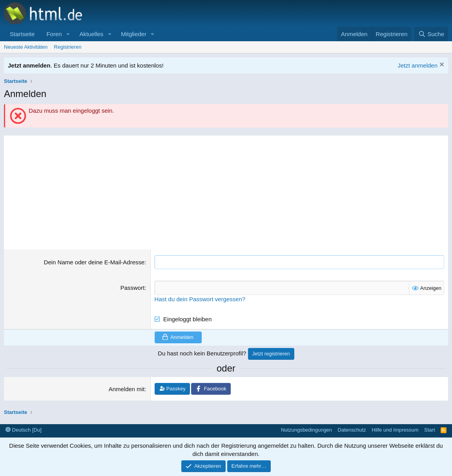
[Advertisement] (226, 190)
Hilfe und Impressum (395, 429)
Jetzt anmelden (417, 65)
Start (429, 429)
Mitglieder (134, 34)
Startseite (22, 34)
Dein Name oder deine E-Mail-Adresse (94, 262)
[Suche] (431, 34)
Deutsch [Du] (24, 429)
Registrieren (67, 47)
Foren (54, 34)
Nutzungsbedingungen (306, 429)
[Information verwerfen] (441, 65)
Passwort (133, 288)
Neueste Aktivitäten (26, 47)
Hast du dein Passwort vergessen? (200, 299)
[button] (68, 34)
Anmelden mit (127, 389)
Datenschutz (352, 429)
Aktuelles (91, 34)
